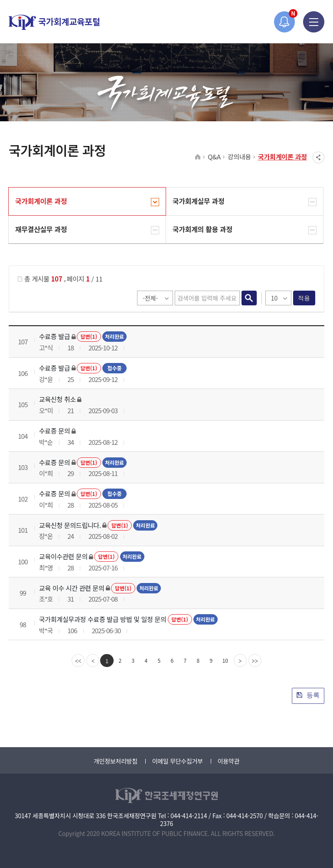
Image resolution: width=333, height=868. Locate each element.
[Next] (240, 661)
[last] (255, 661)
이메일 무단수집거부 (178, 761)
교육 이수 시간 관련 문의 (72, 588)
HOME (198, 157)
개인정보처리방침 (116, 761)
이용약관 (229, 761)
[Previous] (93, 661)
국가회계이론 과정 (282, 157)
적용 (304, 298)
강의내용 (239, 157)
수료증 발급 (54, 336)
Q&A (214, 157)
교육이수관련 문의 (63, 556)
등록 (308, 695)
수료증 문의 (54, 431)
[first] (78, 661)
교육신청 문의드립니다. (70, 525)
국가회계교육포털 (54, 22)
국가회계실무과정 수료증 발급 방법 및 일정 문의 (103, 619)
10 (225, 660)
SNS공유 (318, 157)
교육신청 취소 (57, 399)
